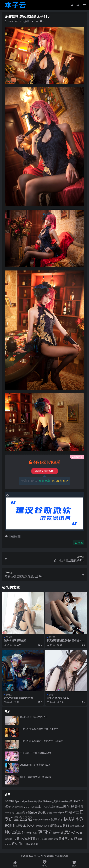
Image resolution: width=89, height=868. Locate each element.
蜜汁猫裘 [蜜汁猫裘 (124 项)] (58, 833)
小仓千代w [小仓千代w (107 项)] (59, 813)
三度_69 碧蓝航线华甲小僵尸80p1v (39, 729)
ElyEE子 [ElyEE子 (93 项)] (26, 801)
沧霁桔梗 (15, 536)
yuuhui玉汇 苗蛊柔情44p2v (35, 765)
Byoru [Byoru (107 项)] (18, 801)
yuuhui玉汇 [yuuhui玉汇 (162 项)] (32, 806)
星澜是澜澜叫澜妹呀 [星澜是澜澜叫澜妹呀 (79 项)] (41, 820)
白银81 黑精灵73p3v (58, 698)
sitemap (64, 856)
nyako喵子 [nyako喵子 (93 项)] (67, 801)
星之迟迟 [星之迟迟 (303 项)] (23, 818)
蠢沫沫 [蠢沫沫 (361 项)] (72, 832)
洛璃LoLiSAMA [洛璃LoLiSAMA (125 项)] (25, 826)
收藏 (79, 543)
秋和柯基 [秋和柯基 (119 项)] (32, 833)
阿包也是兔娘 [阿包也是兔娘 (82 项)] (41, 839)
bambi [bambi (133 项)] (9, 801)
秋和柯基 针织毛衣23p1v (33, 717)
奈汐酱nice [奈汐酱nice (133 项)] (30, 812)
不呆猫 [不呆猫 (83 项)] (45, 807)
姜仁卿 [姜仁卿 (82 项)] (49, 813)
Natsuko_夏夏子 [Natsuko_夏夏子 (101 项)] (52, 801)
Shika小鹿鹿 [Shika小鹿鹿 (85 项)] (17, 807)
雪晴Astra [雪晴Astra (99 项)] (53, 839)
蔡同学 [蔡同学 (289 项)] (45, 832)
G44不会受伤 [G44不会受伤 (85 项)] (36, 801)
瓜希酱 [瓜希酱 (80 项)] (47, 826)
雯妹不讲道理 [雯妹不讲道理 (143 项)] (68, 839)
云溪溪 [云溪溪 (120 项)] (79, 806)
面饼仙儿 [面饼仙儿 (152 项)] (19, 844)
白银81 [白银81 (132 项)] (65, 825)
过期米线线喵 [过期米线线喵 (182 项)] (24, 838)
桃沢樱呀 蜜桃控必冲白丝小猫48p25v (66, 642)
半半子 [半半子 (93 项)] (8, 813)
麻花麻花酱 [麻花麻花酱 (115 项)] (32, 844)
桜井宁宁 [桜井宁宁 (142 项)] (57, 819)
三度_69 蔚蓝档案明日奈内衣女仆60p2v (41, 741)
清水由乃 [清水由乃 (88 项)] (39, 826)
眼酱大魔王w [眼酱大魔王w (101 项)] (77, 826)
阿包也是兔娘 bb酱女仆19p (19, 698)
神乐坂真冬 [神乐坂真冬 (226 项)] (15, 832)
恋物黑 (26, 21)
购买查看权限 (45, 471)
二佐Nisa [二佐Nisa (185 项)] (67, 806)
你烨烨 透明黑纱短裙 (15, 640)
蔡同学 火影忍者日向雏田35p (36, 777)
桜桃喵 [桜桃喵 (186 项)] (69, 819)
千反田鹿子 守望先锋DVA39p (36, 753)
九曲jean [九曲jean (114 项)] (54, 806)
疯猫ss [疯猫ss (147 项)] (55, 825)
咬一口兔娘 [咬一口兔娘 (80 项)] (17, 813)
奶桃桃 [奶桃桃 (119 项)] (42, 812)
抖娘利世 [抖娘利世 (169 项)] (72, 812)
